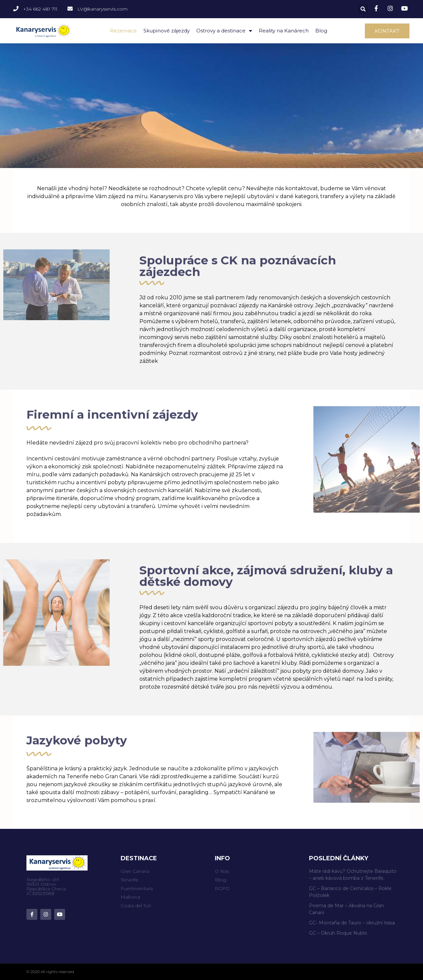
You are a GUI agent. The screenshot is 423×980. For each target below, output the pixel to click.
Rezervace (123, 31)
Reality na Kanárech (284, 31)
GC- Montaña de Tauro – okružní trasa (352, 923)
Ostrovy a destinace (224, 31)
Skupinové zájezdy (167, 31)
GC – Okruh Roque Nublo (338, 933)
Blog (321, 31)
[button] (387, 31)
